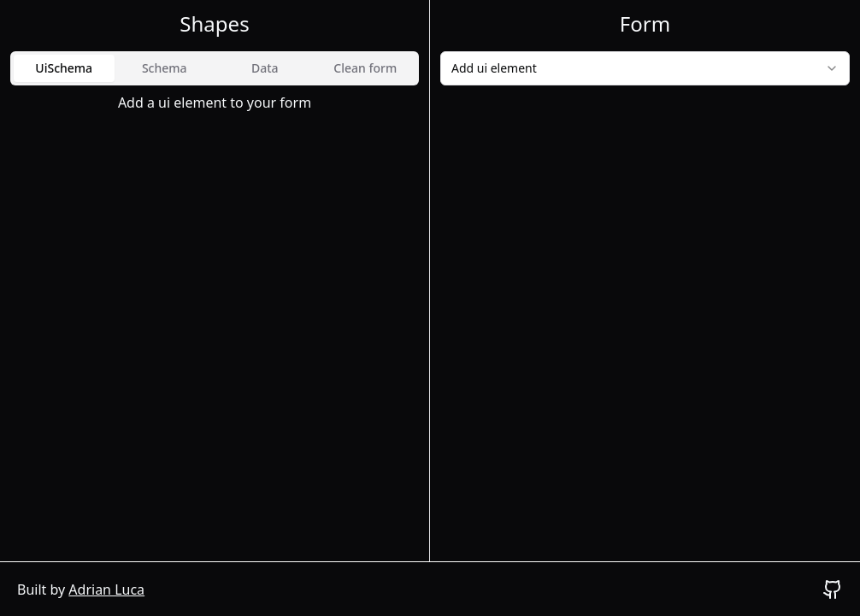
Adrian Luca (106, 590)
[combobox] (645, 68)
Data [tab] (265, 68)
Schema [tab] (165, 68)
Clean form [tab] (365, 68)
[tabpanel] (215, 103)
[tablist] (215, 68)
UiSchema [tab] (64, 68)
